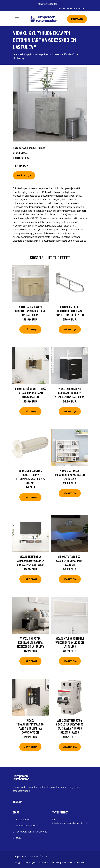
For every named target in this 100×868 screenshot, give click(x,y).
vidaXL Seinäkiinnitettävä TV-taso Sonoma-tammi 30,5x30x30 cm (30, 393)
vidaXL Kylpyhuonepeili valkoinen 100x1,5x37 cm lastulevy (70, 642)
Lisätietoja (24, 175)
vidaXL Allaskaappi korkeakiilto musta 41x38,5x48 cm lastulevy (70, 393)
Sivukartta (80, 862)
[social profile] (60, 4)
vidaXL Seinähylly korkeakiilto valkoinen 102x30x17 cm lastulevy (30, 560)
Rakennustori (23, 819)
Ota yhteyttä (29, 862)
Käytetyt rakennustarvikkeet (31, 832)
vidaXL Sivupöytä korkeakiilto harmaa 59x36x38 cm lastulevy (30, 642)
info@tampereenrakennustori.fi (71, 8)
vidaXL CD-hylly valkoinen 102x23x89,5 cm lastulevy (70, 475)
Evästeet (43, 862)
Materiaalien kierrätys (28, 825)
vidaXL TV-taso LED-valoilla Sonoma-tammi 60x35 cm (70, 560)
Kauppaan (77, 19)
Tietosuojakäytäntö (61, 862)
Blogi (18, 838)
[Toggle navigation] (17, 19)
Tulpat (41, 148)
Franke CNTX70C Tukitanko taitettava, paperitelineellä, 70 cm (70, 311)
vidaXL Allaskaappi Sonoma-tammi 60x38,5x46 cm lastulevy (30, 311)
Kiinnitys (32, 148)
